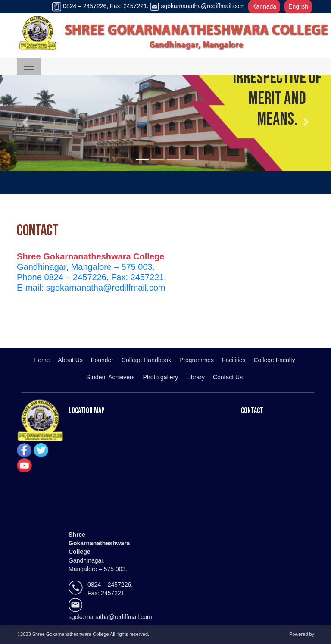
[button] (25, 122)
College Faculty (274, 360)
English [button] (298, 6)
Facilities (234, 360)
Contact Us (228, 377)
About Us (70, 360)
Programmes (197, 360)
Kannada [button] (264, 6)
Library (195, 377)
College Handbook (146, 360)
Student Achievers (111, 377)
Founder (102, 360)
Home (42, 360)
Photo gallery (161, 377)
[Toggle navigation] (29, 66)
